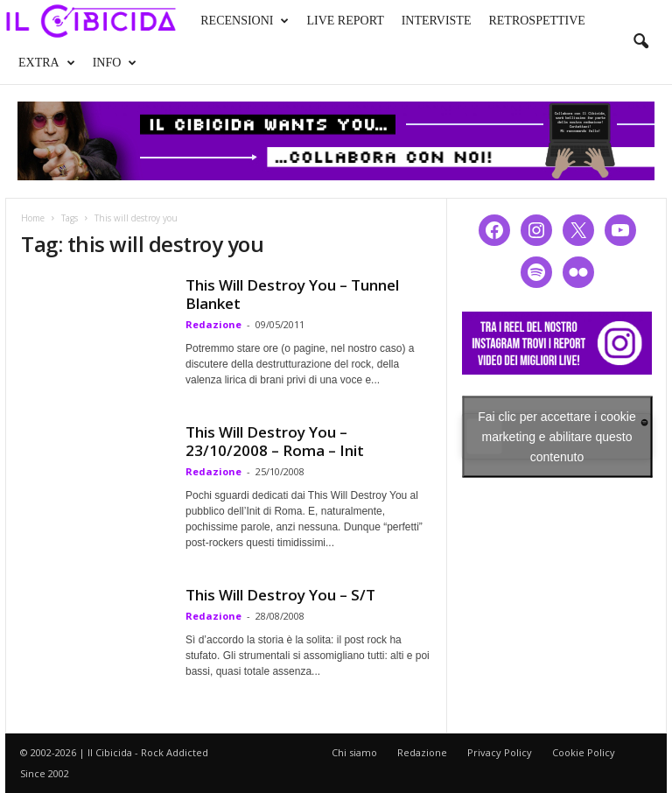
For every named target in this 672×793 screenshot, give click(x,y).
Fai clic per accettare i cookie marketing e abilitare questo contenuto (557, 436)
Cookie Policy (584, 752)
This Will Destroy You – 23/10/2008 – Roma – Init (275, 441)
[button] (640, 42)
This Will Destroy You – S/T (280, 595)
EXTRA (47, 63)
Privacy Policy (500, 752)
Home (33, 218)
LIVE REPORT (345, 21)
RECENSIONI (245, 21)
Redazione (213, 324)
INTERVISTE (437, 21)
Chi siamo (354, 752)
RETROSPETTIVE (536, 21)
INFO (115, 63)
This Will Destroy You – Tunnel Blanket (292, 294)
